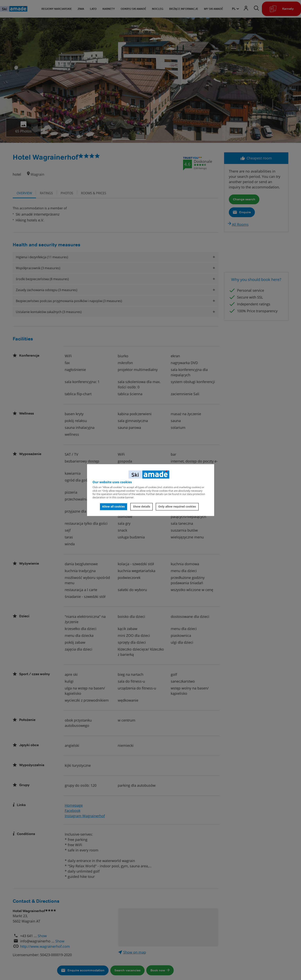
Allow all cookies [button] (113, 507)
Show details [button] (142, 507)
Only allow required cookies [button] (177, 507)
